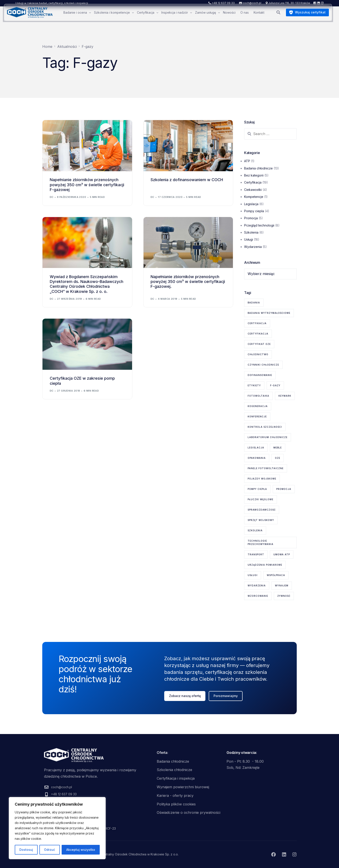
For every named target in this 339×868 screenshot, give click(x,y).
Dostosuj (26, 850)
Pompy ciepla (254, 211)
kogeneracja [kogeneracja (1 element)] (258, 406)
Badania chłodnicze (258, 168)
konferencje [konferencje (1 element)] (257, 416)
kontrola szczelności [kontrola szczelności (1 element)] (265, 427)
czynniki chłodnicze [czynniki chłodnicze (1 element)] (263, 365)
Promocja (251, 218)
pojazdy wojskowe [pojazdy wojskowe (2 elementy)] (262, 479)
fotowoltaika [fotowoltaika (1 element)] (258, 396)
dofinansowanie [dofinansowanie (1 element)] (260, 375)
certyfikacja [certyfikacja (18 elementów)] (258, 334)
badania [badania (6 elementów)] (254, 303)
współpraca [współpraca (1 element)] (276, 575)
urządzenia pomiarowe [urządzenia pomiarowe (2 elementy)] (265, 565)
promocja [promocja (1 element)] (284, 489)
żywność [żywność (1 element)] (284, 596)
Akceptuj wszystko (81, 850)
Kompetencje (254, 197)
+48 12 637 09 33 (223, 3)
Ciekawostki (253, 190)
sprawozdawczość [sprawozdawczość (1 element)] (262, 510)
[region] (57, 828)
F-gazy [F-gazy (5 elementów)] (275, 385)
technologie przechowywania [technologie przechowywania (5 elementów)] (261, 542)
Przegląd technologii (259, 225)
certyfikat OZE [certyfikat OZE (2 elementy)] (259, 344)
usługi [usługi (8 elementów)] (253, 575)
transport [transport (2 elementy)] (256, 554)
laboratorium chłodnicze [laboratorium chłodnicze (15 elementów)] (268, 437)
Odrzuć (50, 850)
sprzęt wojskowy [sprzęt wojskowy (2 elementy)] (261, 520)
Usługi (249, 239)
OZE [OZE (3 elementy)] (278, 458)
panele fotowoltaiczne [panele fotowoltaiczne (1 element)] (266, 468)
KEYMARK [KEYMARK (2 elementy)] (285, 396)
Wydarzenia (253, 247)
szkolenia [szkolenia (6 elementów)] (255, 530)
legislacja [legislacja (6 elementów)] (256, 448)
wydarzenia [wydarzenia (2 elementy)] (257, 585)
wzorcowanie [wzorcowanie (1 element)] (258, 596)
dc (52, 197)
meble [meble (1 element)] (278, 448)
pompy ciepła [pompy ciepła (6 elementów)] (257, 489)
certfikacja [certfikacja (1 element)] (257, 323)
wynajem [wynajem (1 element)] (282, 585)
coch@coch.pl (252, 3)
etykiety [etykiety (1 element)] (254, 385)
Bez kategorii (254, 175)
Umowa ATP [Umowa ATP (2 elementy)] (282, 554)
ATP (247, 161)
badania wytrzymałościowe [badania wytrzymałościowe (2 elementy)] (269, 313)
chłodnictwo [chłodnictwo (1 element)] (258, 354)
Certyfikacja (253, 182)
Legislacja (251, 204)
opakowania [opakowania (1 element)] (257, 458)
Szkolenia (251, 232)
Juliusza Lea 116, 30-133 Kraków (289, 3)
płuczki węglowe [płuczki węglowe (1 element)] (261, 499)
